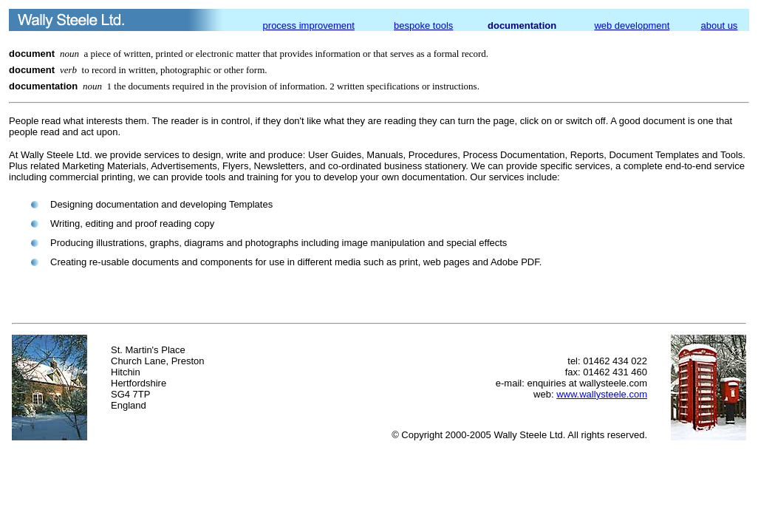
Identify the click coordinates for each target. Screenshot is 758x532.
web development (632, 25)
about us (719, 25)
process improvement (309, 25)
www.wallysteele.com (602, 394)
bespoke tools (423, 25)
